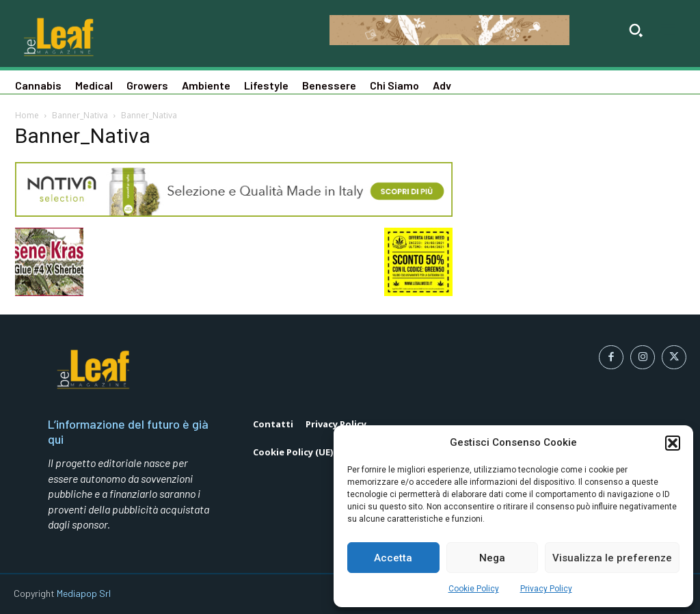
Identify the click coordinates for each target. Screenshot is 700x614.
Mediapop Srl (84, 593)
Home (27, 115)
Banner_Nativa (80, 115)
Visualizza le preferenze (612, 558)
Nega (492, 558)
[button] (673, 443)
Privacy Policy (546, 589)
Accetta (393, 558)
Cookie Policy (474, 589)
